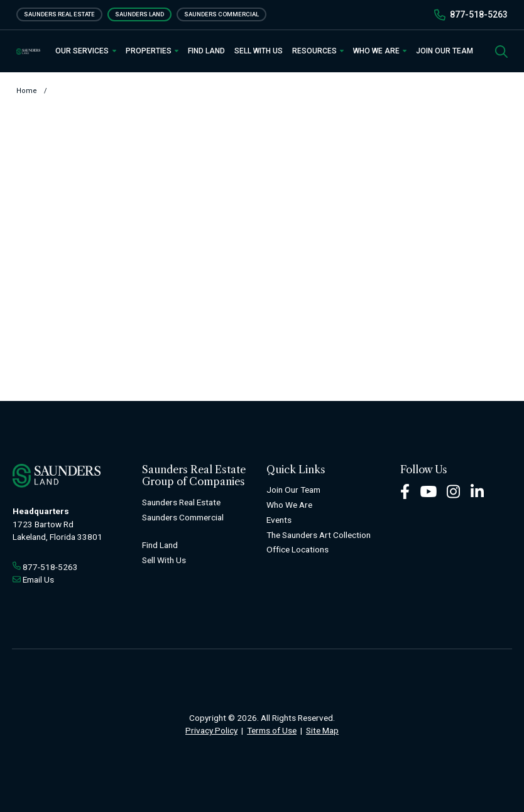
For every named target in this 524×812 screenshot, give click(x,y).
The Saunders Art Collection (319, 535)
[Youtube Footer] (428, 491)
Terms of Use (272, 730)
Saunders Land (139, 14)
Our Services (85, 51)
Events (279, 520)
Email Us (38, 579)
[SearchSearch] (501, 51)
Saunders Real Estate (59, 14)
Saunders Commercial (221, 14)
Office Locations (297, 549)
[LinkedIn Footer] (478, 491)
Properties (152, 51)
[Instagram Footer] (454, 491)
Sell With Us (259, 51)
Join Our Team (445, 51)
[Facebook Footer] (405, 491)
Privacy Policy (211, 730)
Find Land (206, 51)
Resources (318, 51)
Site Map (322, 730)
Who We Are (380, 51)
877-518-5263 (479, 14)
